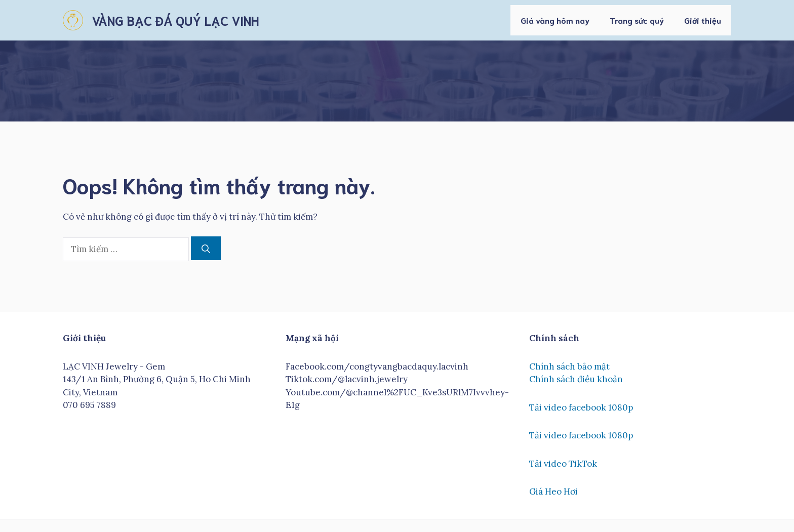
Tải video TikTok (563, 464)
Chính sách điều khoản (576, 379)
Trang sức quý (637, 20)
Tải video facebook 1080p (581, 407)
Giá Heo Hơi (553, 492)
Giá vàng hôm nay (555, 20)
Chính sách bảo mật (569, 366)
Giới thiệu (703, 20)
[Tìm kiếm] (206, 249)
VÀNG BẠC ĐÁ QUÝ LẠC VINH (175, 20)
